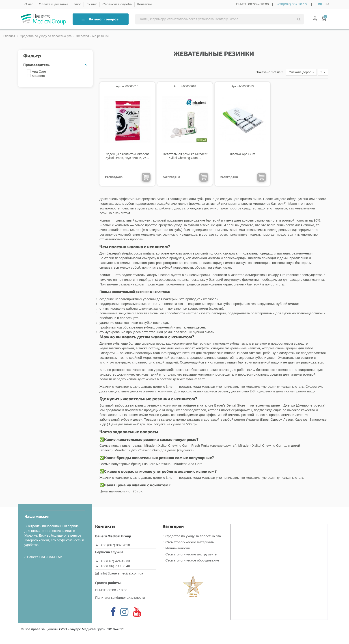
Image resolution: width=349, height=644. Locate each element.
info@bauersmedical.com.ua (122, 573)
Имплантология (178, 548)
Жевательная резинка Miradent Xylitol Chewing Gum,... (185, 156)
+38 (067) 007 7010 (115, 545)
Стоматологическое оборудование (192, 560)
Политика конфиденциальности (120, 598)
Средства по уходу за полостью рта (193, 536)
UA (327, 4)
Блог (78, 4)
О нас (29, 4)
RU (320, 4)
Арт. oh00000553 (243, 87)
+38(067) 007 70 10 (292, 4)
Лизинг (92, 4)
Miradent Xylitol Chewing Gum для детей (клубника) (154, 451)
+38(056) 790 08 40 (115, 566)
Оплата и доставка (54, 4)
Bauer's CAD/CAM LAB (45, 557)
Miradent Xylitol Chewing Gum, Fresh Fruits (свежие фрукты (190, 446)
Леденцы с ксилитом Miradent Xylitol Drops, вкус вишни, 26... (127, 156)
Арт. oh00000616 (127, 87)
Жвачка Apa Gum (243, 154)
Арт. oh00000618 (185, 87)
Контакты (144, 4)
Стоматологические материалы (190, 542)
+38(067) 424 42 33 (115, 561)
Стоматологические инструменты (191, 554)
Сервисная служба (117, 4)
